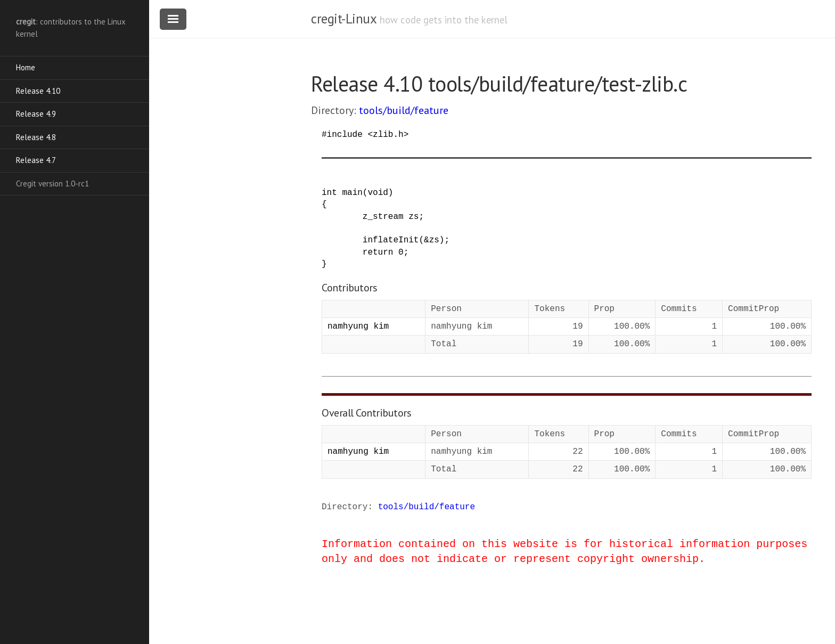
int (329, 193)
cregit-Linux (343, 19)
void (378, 193)
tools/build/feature (404, 110)
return (378, 252)
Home (26, 67)
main (352, 193)
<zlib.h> (388, 135)
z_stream (383, 217)
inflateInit (391, 240)
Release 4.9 (36, 114)
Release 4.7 (36, 160)
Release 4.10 (38, 91)
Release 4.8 (36, 137)
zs (414, 217)
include (345, 135)
